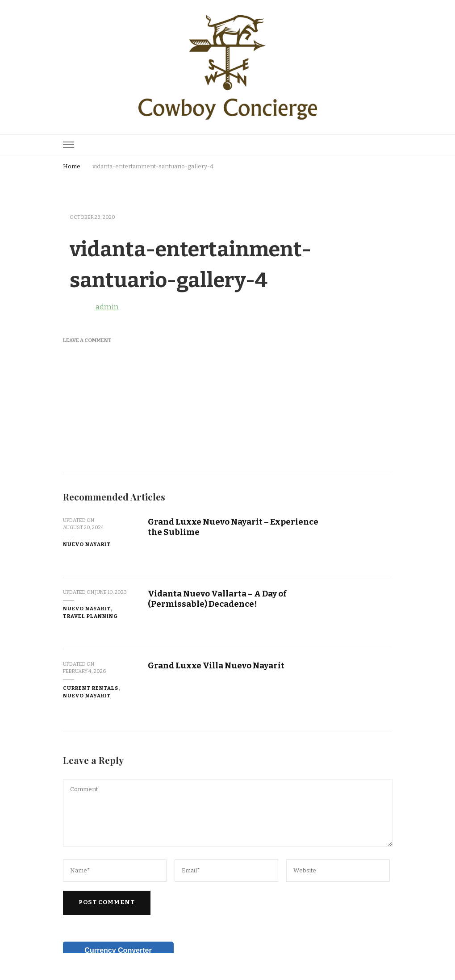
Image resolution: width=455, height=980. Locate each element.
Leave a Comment (87, 340)
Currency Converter (118, 950)
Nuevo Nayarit (87, 544)
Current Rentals (91, 688)
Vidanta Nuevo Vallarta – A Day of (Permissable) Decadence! (217, 599)
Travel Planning (90, 616)
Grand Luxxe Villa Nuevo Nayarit (216, 665)
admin (91, 307)
